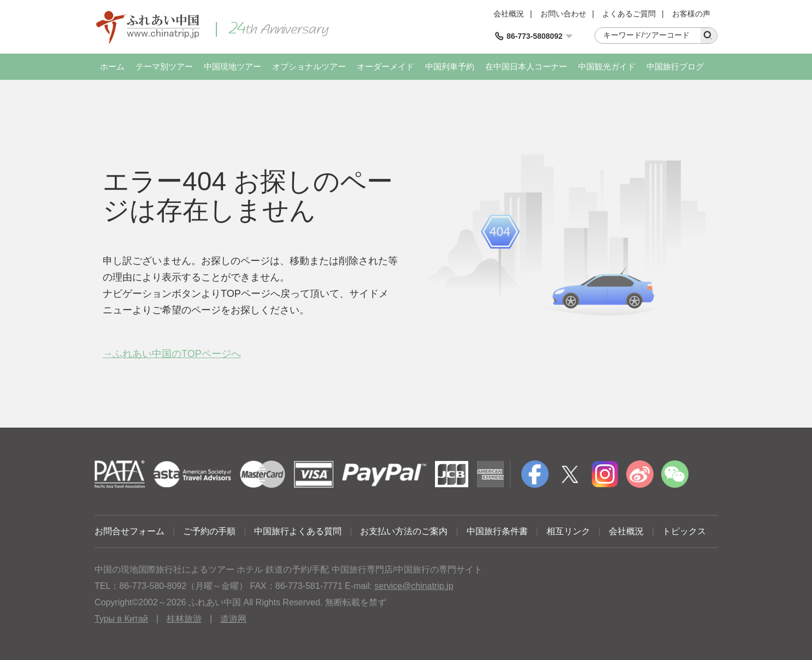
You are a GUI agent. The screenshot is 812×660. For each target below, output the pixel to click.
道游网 (233, 619)
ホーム (112, 66)
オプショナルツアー (309, 66)
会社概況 (509, 14)
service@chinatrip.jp (414, 586)
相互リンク (568, 531)
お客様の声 (691, 14)
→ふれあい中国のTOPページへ (172, 354)
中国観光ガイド (607, 66)
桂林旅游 (184, 619)
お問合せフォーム (130, 531)
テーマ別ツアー (164, 66)
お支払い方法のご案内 (404, 531)
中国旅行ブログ (675, 66)
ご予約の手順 (209, 531)
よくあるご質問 (629, 14)
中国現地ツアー (233, 66)
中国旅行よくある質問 (298, 531)
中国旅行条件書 (497, 531)
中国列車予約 (450, 66)
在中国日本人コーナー (526, 66)
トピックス (684, 531)
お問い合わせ (563, 14)
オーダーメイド (386, 66)
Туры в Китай (121, 619)
